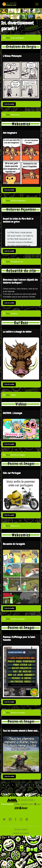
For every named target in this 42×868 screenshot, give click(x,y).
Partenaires (7, 804)
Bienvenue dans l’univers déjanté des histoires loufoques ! (20, 282)
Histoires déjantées (18, 201)
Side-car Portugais (12, 473)
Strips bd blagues (17, 38)
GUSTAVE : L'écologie (13, 413)
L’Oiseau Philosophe (12, 56)
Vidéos (13, 395)
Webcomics (15, 115)
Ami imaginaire (10, 133)
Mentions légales (21, 829)
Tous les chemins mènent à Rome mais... (21, 731)
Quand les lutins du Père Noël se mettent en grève (18, 220)
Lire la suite (9, 104)
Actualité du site (17, 262)
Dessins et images (18, 455)
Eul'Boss (14, 314)
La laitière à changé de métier (17, 332)
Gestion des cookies (21, 833)
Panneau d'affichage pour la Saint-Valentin (19, 639)
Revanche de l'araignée (14, 544)
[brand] (10, 4)
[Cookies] (5, 863)
